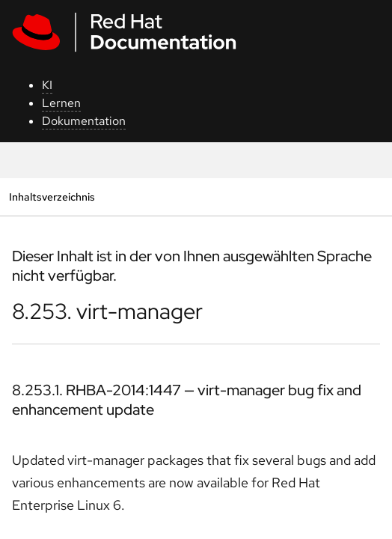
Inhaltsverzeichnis (52, 197)
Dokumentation (84, 121)
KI (47, 85)
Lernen (61, 103)
